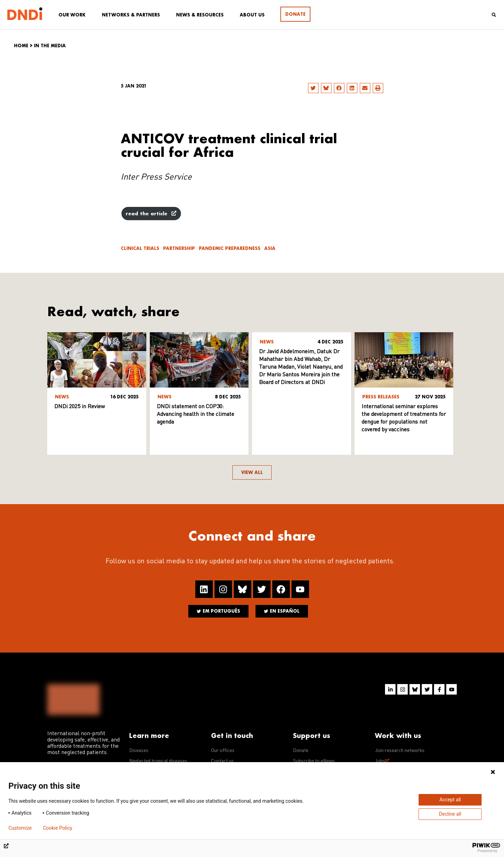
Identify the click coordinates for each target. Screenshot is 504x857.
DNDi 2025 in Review (80, 407)
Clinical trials (140, 248)
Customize (20, 828)
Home (21, 46)
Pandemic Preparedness (230, 248)
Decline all (450, 814)
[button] (313, 88)
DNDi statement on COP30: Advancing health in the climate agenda (195, 414)
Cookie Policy (57, 828)
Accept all (450, 800)
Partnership (179, 248)
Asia (270, 248)
